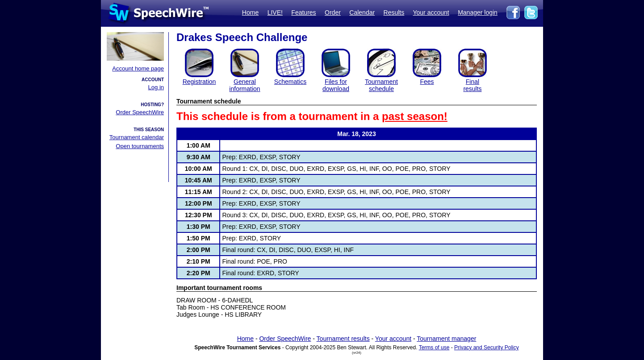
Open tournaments (140, 146)
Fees (427, 82)
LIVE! (275, 12)
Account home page (138, 68)
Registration (199, 82)
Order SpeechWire (140, 112)
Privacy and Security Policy (487, 348)
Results (394, 12)
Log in (156, 87)
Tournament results (343, 339)
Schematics (290, 82)
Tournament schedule (381, 85)
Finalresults (472, 85)
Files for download (336, 85)
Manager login (478, 12)
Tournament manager (446, 339)
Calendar (362, 12)
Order (333, 12)
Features (303, 12)
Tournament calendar (137, 137)
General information (245, 85)
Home (250, 12)
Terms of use (434, 348)
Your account (431, 12)
